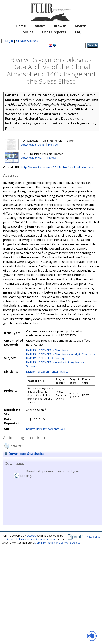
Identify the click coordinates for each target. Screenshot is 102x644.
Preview (53, 145)
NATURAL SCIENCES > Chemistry (47, 350)
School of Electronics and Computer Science (32, 539)
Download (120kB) (33, 145)
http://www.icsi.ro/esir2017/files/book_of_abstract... (58, 167)
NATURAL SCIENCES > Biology (45, 358)
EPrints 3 (31, 536)
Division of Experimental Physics (47, 372)
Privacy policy (92, 537)
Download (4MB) (32, 158)
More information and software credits (57, 543)
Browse (60, 26)
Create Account (27, 41)
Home (21, 26)
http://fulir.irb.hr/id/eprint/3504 (46, 429)
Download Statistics (24, 454)
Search (81, 26)
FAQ (78, 32)
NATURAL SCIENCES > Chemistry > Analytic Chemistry (61, 354)
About (40, 26)
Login (9, 41)
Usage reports (54, 32)
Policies (27, 32)
